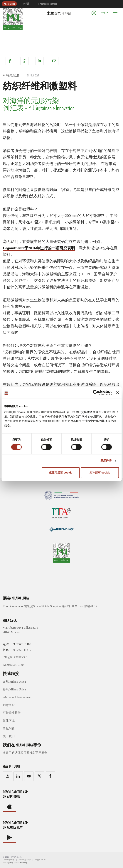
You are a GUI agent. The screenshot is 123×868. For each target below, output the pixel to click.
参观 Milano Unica (14, 682)
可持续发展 (11, 76)
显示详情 (106, 461)
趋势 (26, 4)
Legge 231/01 (41, 860)
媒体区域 (9, 721)
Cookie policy (9, 860)
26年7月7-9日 (59, 14)
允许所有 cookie (100, 473)
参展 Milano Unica (14, 689)
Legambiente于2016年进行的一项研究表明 (39, 248)
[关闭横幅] (117, 393)
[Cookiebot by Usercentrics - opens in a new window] (96, 393)
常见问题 (9, 728)
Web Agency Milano (11, 863)
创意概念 (9, 705)
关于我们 (9, 736)
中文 (103, 13)
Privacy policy (25, 860)
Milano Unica (9, 4)
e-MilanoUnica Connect (47, 4)
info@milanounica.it (15, 657)
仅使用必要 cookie (61, 473)
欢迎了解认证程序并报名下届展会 (25, 753)
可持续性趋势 (12, 713)
